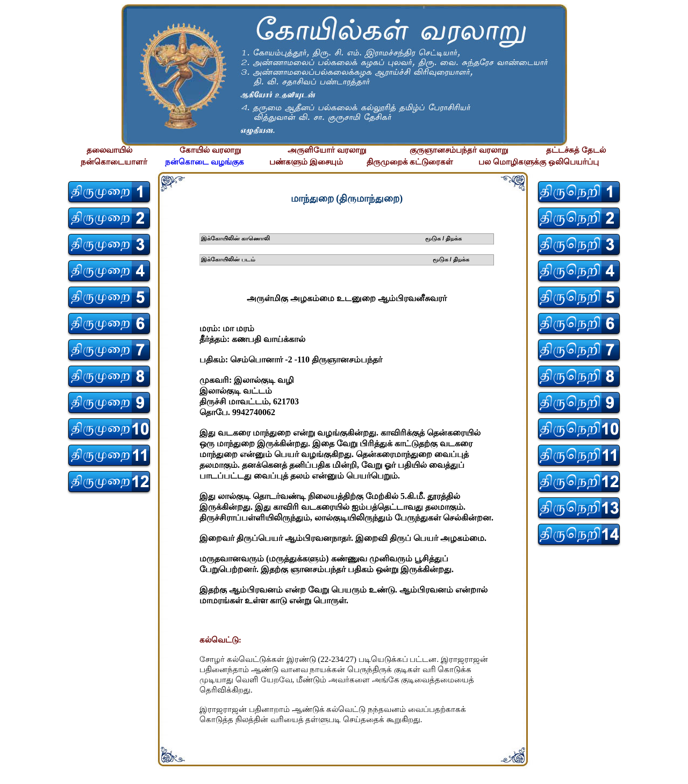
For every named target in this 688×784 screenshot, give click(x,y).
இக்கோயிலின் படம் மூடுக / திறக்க (335, 259)
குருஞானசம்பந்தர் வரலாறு (459, 150)
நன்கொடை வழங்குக (205, 162)
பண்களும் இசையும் (306, 162)
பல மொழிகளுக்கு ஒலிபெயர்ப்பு (539, 162)
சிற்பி (15, 774)
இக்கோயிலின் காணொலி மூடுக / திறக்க (332, 238)
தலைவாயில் (109, 150)
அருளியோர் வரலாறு (327, 150)
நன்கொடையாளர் (114, 162)
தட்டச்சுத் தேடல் (576, 150)
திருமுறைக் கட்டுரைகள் (410, 162)
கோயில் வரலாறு (210, 150)
